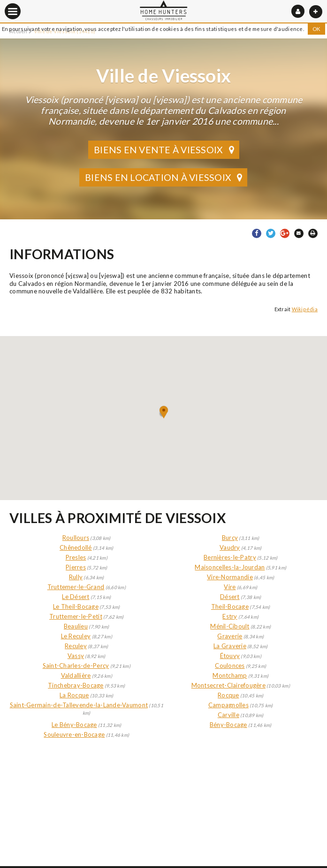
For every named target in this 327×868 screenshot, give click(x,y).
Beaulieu (76, 626)
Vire (230, 587)
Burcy (230, 538)
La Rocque (74, 695)
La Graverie (230, 646)
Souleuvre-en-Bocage (74, 734)
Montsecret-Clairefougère (228, 685)
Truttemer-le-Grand (76, 587)
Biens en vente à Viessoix (165, 150)
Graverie (230, 636)
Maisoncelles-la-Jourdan (230, 567)
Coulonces (230, 666)
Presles (76, 557)
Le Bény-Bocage (74, 725)
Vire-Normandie (230, 577)
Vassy (76, 656)
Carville (228, 715)
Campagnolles (228, 705)
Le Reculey (76, 636)
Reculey (76, 646)
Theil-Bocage (230, 606)
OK (317, 29)
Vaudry (230, 547)
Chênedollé (76, 547)
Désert (230, 597)
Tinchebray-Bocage (76, 685)
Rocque (228, 695)
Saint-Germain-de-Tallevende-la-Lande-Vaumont (79, 705)
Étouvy (230, 656)
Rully (76, 577)
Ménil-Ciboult (230, 626)
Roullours (76, 538)
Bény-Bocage (228, 725)
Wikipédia (305, 309)
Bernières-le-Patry (230, 557)
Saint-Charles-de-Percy (76, 666)
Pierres (76, 567)
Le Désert (76, 597)
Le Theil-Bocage (76, 606)
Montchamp (230, 675)
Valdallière (76, 675)
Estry (230, 616)
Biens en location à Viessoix (165, 177)
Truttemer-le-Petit (76, 616)
